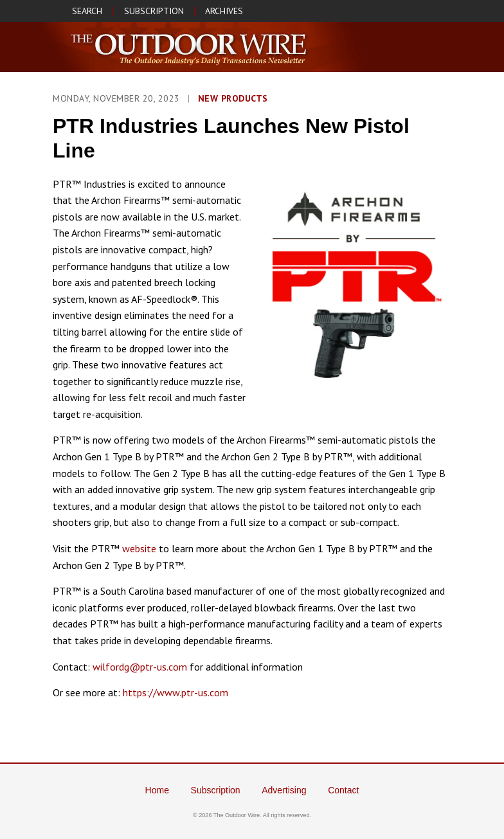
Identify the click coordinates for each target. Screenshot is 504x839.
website (139, 548)
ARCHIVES (224, 11)
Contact (343, 790)
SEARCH (87, 11)
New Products (233, 98)
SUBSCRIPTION (154, 11)
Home (157, 790)
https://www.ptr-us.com (175, 692)
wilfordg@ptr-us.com (140, 667)
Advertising (284, 790)
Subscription (216, 790)
